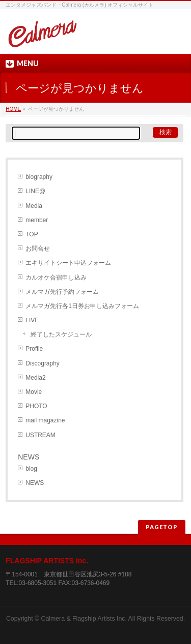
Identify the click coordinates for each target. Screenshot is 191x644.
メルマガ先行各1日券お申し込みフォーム (82, 306)
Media (34, 206)
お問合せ (38, 249)
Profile (34, 349)
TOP (32, 234)
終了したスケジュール (61, 334)
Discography (43, 363)
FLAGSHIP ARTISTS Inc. (47, 561)
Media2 (35, 378)
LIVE (32, 320)
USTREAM (40, 435)
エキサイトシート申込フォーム (68, 263)
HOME (13, 109)
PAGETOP (162, 527)
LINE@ (35, 191)
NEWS (35, 483)
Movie (34, 392)
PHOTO (36, 406)
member (37, 220)
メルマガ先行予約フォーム (62, 292)
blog (31, 469)
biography (39, 177)
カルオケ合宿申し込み (56, 278)
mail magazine (45, 420)
